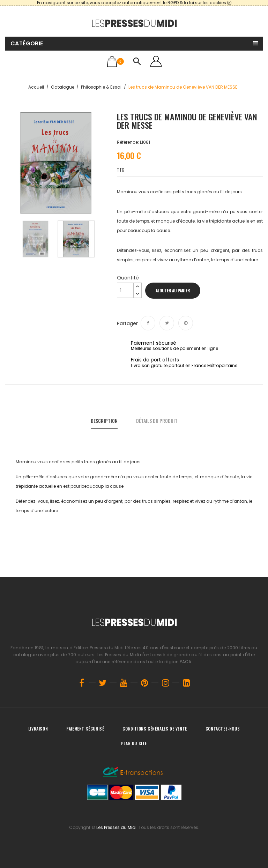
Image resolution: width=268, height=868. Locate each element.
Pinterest (186, 323)
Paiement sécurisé (85, 729)
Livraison (38, 729)
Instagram (165, 683)
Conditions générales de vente (155, 729)
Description (104, 421)
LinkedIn (186, 683)
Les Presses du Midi (116, 827)
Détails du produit (157, 421)
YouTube (124, 683)
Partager (148, 323)
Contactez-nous (223, 729)
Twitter (103, 683)
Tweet (167, 323)
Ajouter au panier (173, 290)
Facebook (82, 683)
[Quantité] (125, 290)
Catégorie (27, 43)
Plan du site (134, 743)
